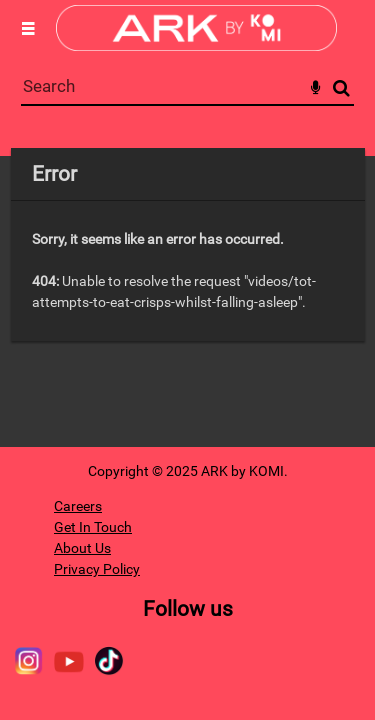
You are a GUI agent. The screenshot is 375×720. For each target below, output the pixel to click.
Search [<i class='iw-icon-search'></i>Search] (341, 87)
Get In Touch (93, 527)
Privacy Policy (97, 569)
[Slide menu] (28, 28)
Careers (78, 506)
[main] (188, 244)
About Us (82, 548)
